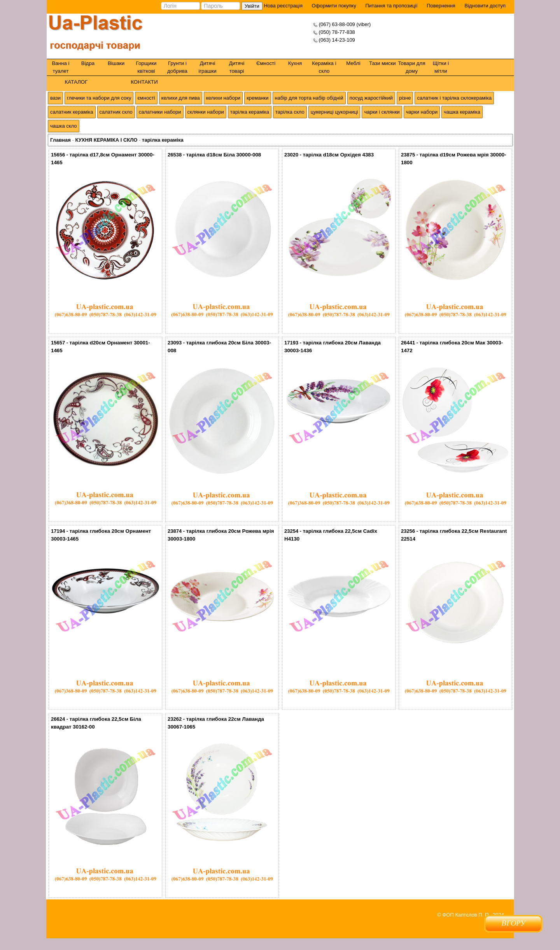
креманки (257, 98)
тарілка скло (290, 112)
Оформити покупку (334, 6)
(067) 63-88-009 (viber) (345, 24)
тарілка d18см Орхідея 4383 (338, 155)
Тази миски (382, 63)
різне (405, 98)
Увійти (252, 6)
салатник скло (116, 112)
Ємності (266, 63)
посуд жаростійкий (371, 98)
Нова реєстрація (283, 6)
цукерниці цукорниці (334, 112)
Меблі (353, 63)
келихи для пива (181, 98)
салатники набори (160, 112)
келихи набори (223, 98)
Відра (88, 63)
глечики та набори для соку (99, 98)
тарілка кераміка (250, 112)
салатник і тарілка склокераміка (454, 98)
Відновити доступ (485, 6)
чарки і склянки (382, 112)
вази (55, 98)
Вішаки (116, 63)
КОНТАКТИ (144, 82)
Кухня (295, 63)
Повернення (441, 6)
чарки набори (422, 112)
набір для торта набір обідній (309, 98)
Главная (60, 140)
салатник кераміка (72, 112)
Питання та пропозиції (392, 6)
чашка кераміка (462, 112)
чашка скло (64, 126)
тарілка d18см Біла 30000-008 (224, 155)
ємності (146, 98)
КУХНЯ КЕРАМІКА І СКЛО (106, 140)
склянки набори (206, 112)
